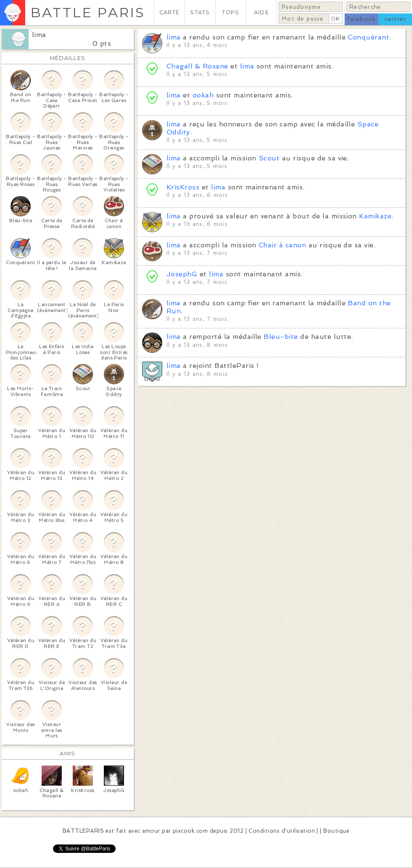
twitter (395, 19)
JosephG (182, 274)
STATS (200, 12)
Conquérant (368, 37)
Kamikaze (375, 216)
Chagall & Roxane (197, 66)
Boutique (336, 831)
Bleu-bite (281, 337)
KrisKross (183, 187)
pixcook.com (190, 831)
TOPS (231, 12)
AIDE (261, 12)
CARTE (169, 12)
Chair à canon (282, 245)
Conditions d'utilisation (282, 831)
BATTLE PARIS (88, 12)
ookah (203, 95)
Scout (269, 158)
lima (39, 35)
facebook (361, 19)
